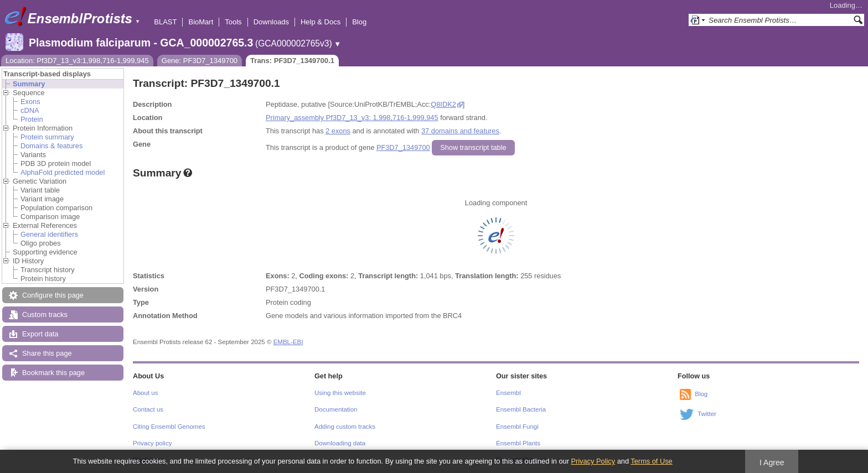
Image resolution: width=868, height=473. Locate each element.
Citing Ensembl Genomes (169, 427)
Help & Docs (321, 22)
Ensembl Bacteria (521, 409)
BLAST (165, 22)
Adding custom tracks (345, 427)
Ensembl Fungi (517, 427)
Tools (233, 22)
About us (145, 393)
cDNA (30, 110)
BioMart (201, 22)
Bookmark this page (53, 373)
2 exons (338, 131)
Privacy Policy (593, 461)
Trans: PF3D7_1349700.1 (292, 61)
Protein (32, 119)
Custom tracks (45, 315)
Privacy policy (152, 443)
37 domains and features (460, 131)
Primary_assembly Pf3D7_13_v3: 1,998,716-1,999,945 (352, 118)
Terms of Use (651, 461)
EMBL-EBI (288, 342)
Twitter (707, 414)
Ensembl (508, 393)
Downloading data (340, 443)
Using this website (340, 393)
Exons (30, 102)
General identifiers (49, 234)
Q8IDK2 (443, 104)
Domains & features (51, 146)
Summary (29, 84)
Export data (40, 334)
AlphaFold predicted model (63, 172)
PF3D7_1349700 (403, 147)
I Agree (772, 462)
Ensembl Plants (518, 443)
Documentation (336, 409)
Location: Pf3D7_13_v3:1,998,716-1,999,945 (77, 61)
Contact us (148, 409)
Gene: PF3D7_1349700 (200, 61)
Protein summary (47, 137)
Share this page (47, 353)
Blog (359, 22)
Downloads (271, 22)
